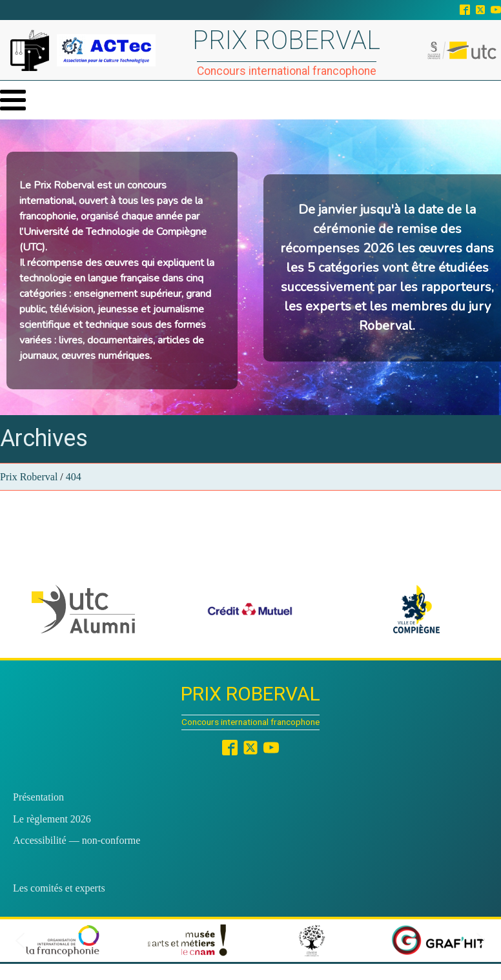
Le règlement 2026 (52, 819)
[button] (83, 609)
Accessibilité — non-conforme (77, 840)
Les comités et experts (59, 888)
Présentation (38, 797)
